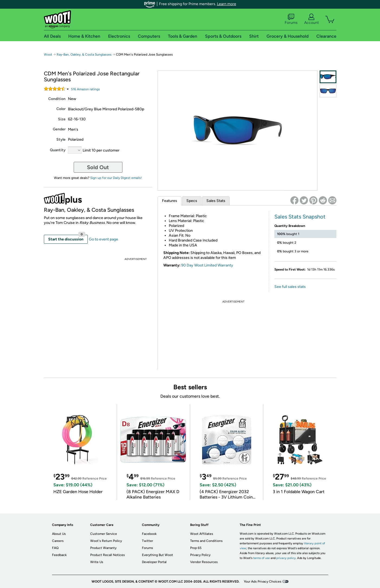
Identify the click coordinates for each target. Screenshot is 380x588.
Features (170, 201)
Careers (58, 541)
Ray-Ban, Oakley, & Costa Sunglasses (84, 54)
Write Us (97, 562)
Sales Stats (216, 201)
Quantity (58, 150)
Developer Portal (154, 562)
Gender (59, 129)
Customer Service (104, 534)
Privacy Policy (200, 555)
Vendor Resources (204, 562)
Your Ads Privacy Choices (263, 581)
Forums (291, 19)
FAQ (55, 548)
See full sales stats (290, 287)
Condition (57, 99)
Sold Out (98, 167)
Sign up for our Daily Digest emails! (116, 178)
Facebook (149, 534)
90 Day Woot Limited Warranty (207, 265)
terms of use (262, 558)
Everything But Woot (157, 555)
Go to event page (103, 239)
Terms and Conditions (206, 541)
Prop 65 (196, 548)
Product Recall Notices (108, 555)
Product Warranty (103, 548)
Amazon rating (85, 89)
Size (62, 119)
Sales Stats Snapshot (300, 217)
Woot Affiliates (202, 534)
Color (61, 109)
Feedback (59, 555)
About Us (59, 534)
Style (61, 139)
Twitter (147, 541)
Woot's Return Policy (106, 541)
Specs (192, 201)
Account (311, 19)
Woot (48, 54)
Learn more (227, 4)
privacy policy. (286, 558)
